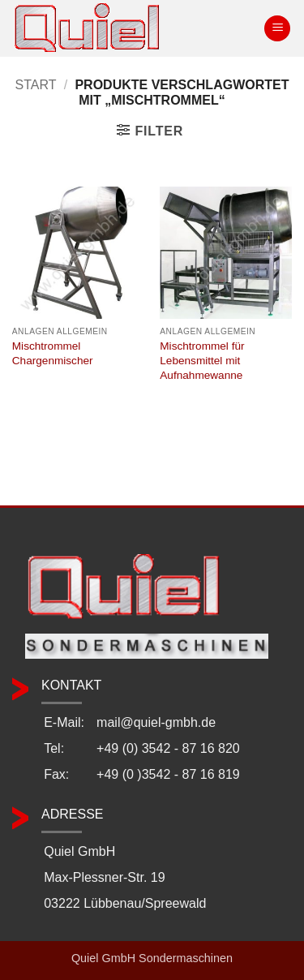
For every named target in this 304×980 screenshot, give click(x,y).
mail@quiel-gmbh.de (156, 722)
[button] (277, 29)
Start (36, 85)
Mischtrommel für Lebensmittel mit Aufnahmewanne (202, 360)
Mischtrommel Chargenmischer (53, 353)
